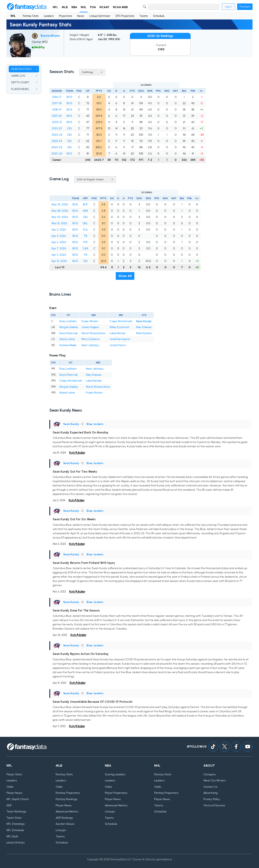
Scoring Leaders (115, 774)
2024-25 (57, 147)
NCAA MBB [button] (120, 7)
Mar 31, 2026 (59, 223)
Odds (10, 787)
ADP (9, 805)
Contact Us (210, 787)
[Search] (184, 7)
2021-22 (57, 128)
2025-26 (57, 154)
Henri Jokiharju (90, 345)
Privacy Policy (212, 799)
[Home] (27, 7)
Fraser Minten (90, 321)
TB (85, 236)
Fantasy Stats (31, 16)
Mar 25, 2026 (60, 204)
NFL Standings (15, 824)
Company (210, 774)
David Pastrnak (68, 333)
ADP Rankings (64, 818)
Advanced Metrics (67, 812)
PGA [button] (93, 7)
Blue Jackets (95, 424)
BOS (69, 97)
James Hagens (90, 327)
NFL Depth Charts (18, 799)
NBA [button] (74, 7)
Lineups (61, 830)
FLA (85, 230)
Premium (245, 7)
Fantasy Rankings (66, 799)
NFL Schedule (15, 830)
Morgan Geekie (68, 327)
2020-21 (57, 122)
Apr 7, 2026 (59, 248)
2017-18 (57, 103)
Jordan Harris (118, 345)
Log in (228, 7)
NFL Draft (12, 836)
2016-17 (57, 97)
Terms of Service (214, 805)
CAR (85, 248)
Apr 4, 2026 (59, 236)
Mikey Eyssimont (119, 327)
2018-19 (57, 110)
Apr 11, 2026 (59, 255)
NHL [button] (84, 7)
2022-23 (57, 135)
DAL (85, 223)
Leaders (49, 16)
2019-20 (57, 116)
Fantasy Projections (68, 793)
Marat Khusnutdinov (94, 333)
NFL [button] (55, 7)
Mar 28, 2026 (60, 211)
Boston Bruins (50, 36)
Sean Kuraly (144, 321)
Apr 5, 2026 (59, 242)
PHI (85, 242)
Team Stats (14, 818)
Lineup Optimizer (100, 16)
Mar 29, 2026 (60, 217)
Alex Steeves (144, 327)
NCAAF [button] (104, 7)
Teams (144, 16)
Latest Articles (15, 843)
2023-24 (57, 141)
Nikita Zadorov (91, 339)
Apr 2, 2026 (59, 230)
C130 (161, 49)
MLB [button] (65, 7)
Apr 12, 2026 (59, 261)
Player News (14, 793)
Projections (65, 16)
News (81, 16)
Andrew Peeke (68, 345)
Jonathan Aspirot (120, 339)
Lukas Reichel (117, 333)
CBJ (69, 128)
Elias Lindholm (68, 321)
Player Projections (116, 793)
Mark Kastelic (144, 333)
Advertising (210, 793)
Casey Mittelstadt (121, 321)
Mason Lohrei (67, 339)
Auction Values (65, 824)
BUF (85, 204)
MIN (85, 211)
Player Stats (14, 774)
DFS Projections (125, 16)
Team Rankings (16, 812)
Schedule (159, 16)
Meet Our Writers (214, 781)
